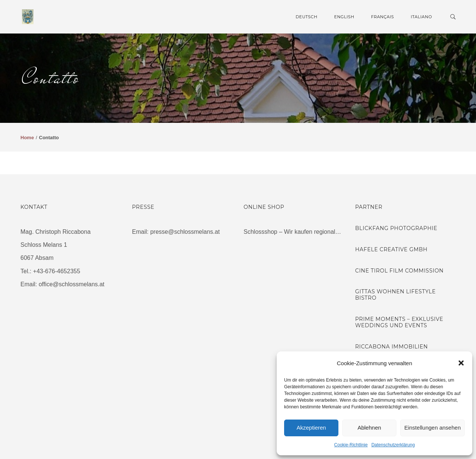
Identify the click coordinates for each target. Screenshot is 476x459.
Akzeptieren (311, 428)
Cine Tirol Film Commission (399, 271)
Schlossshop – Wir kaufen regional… (292, 232)
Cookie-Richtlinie (351, 445)
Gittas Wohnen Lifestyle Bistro (395, 295)
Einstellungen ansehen (432, 428)
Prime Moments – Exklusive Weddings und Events (399, 322)
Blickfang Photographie (396, 228)
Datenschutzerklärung (393, 445)
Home (27, 138)
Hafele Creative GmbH (391, 249)
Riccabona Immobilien (392, 347)
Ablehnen (369, 428)
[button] (461, 363)
